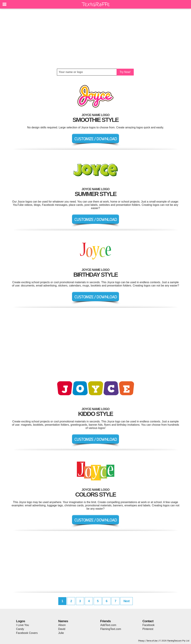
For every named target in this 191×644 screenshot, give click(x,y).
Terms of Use (152, 641)
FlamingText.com (111, 629)
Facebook (149, 625)
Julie (61, 633)
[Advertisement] (96, 39)
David (62, 629)
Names (63, 621)
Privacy (141, 641)
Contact (148, 621)
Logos (21, 621)
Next (126, 601)
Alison (62, 625)
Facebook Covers (27, 633)
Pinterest (148, 629)
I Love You (23, 625)
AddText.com (108, 625)
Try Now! (125, 72)
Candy (20, 629)
